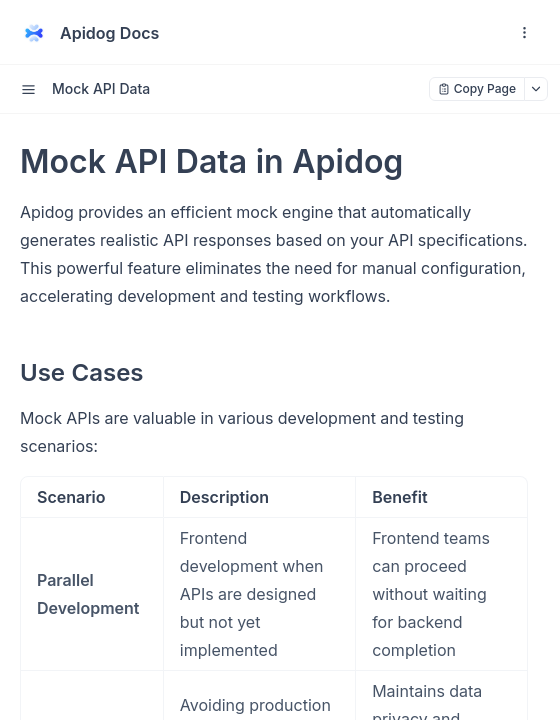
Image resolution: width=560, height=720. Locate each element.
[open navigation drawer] (524, 33)
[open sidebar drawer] (28, 89)
